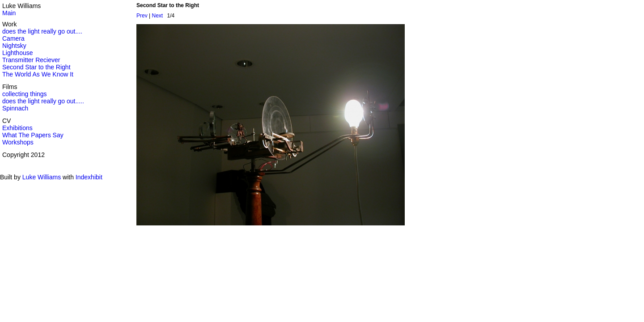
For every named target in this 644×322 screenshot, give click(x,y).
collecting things (25, 94)
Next (157, 16)
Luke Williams (42, 177)
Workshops (18, 142)
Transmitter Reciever (31, 60)
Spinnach (15, 108)
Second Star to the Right (36, 67)
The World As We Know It (38, 74)
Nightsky (14, 46)
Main (9, 13)
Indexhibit (89, 177)
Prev (142, 16)
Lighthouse (18, 53)
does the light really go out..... (43, 101)
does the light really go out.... (42, 31)
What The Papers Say (33, 135)
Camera (13, 38)
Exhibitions (17, 128)
